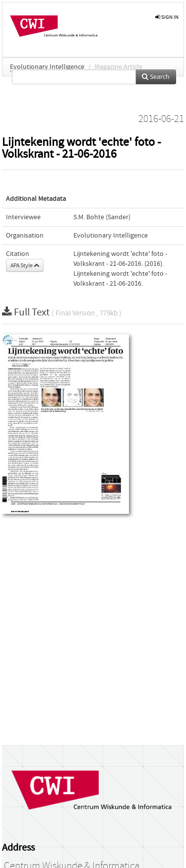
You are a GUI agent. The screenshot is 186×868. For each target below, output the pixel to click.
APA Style (25, 265)
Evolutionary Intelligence (47, 67)
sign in (167, 17)
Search (156, 77)
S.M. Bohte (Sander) (102, 217)
